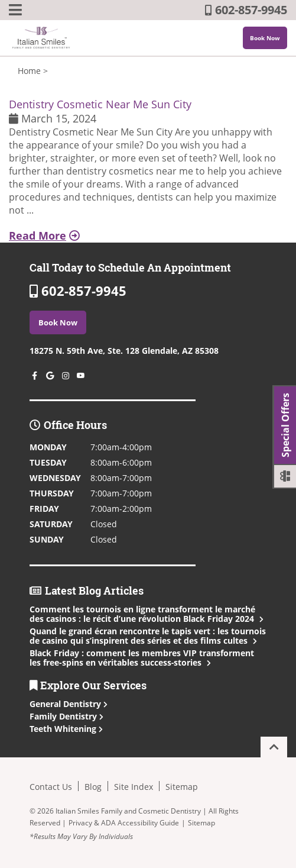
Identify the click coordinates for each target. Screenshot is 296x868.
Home (29, 71)
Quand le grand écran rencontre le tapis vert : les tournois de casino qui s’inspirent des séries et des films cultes (148, 636)
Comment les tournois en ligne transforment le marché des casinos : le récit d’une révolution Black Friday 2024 (145, 614)
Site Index (134, 787)
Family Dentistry (66, 716)
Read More (44, 235)
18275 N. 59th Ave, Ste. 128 (124, 351)
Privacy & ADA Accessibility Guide (124, 823)
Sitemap (182, 787)
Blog (93, 787)
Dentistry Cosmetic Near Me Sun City (100, 104)
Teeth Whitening (66, 729)
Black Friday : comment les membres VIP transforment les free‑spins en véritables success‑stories (142, 658)
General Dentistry (69, 704)
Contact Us (51, 787)
